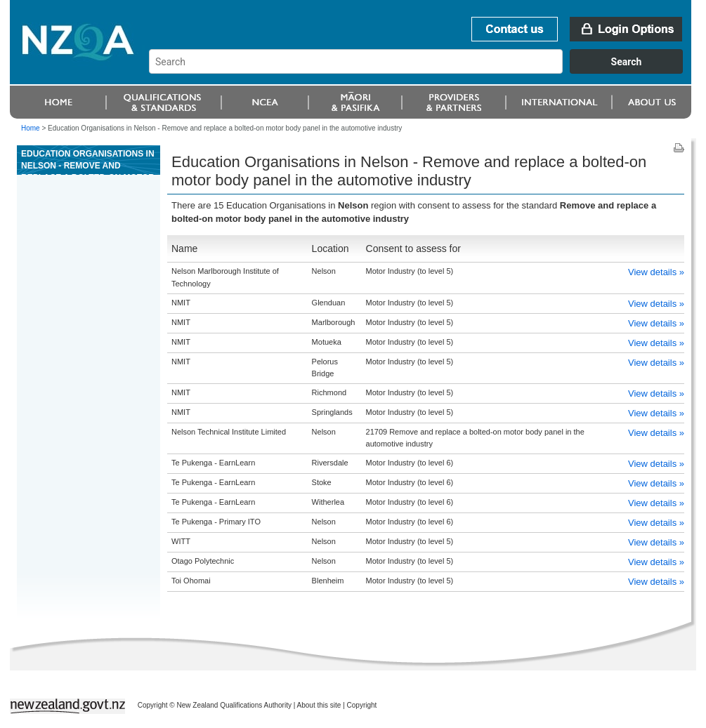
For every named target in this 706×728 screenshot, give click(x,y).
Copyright (362, 705)
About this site (319, 705)
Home (31, 128)
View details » (656, 272)
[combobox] (423, 70)
